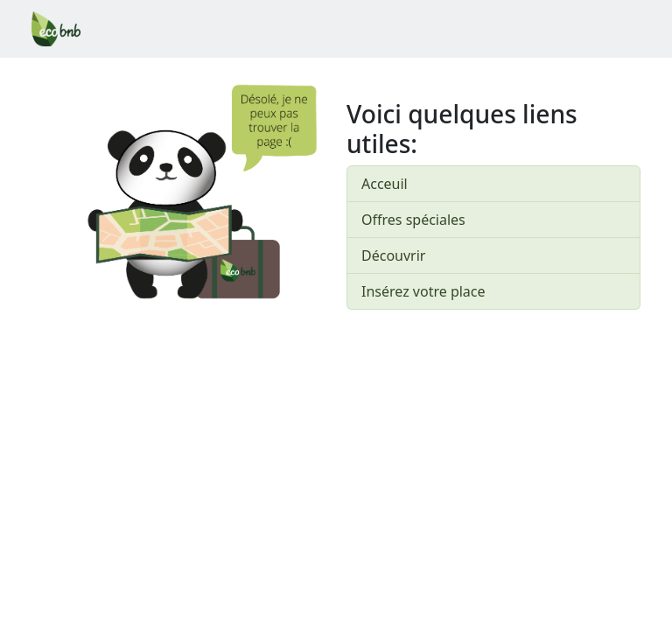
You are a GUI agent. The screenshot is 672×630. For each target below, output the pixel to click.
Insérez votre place (423, 291)
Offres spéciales (413, 220)
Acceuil (385, 184)
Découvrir (393, 255)
